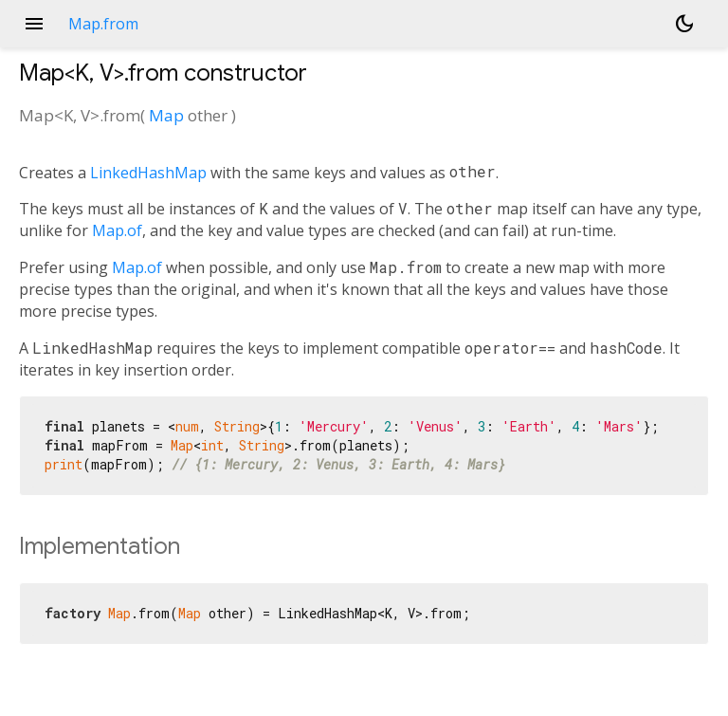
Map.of (117, 230)
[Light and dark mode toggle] (684, 24)
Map (166, 115)
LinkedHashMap (148, 173)
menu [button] (34, 24)
